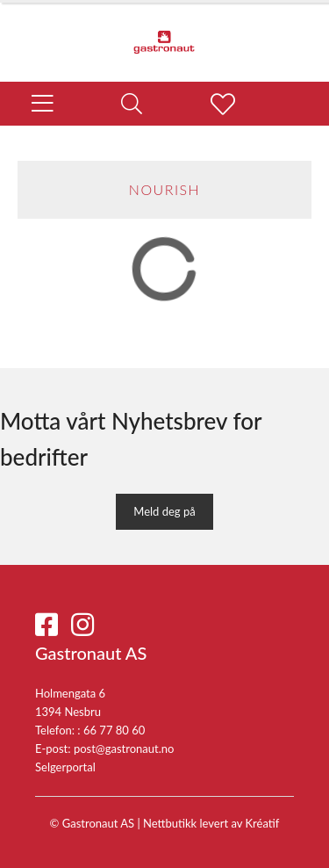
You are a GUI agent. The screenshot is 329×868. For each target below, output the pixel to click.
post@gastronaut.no (124, 749)
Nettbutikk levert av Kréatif (211, 823)
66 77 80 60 (114, 730)
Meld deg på (164, 511)
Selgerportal (65, 767)
